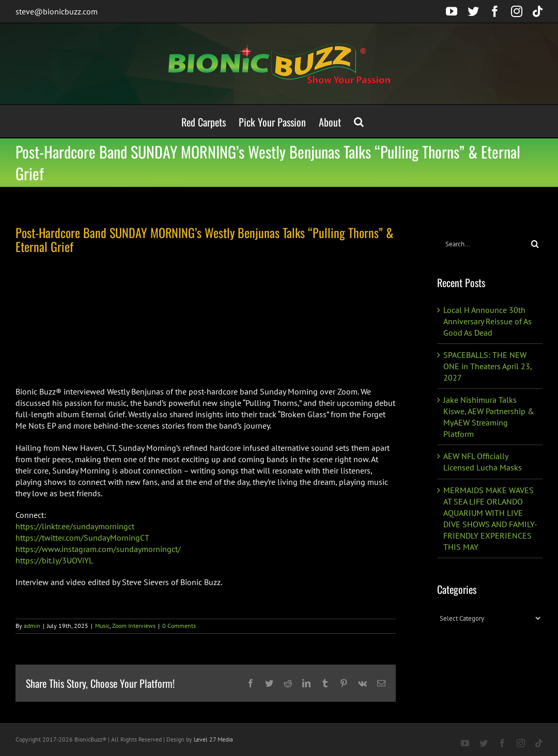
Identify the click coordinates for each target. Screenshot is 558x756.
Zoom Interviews (134, 626)
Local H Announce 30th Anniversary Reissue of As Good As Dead (487, 321)
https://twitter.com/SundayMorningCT (82, 538)
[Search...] (482, 244)
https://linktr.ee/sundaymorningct (75, 526)
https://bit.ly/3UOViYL (54, 560)
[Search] (535, 244)
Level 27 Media (213, 739)
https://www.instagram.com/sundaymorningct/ (98, 549)
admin (32, 626)
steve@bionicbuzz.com (57, 11)
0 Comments (179, 626)
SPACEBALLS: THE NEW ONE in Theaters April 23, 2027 (487, 366)
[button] (359, 121)
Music (102, 626)
